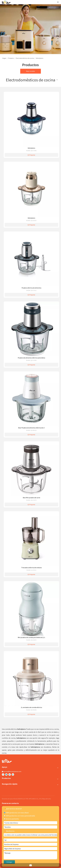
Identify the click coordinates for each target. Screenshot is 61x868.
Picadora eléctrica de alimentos (31, 288)
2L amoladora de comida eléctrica (31, 707)
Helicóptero (31, 148)
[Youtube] (13, 775)
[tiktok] (10, 775)
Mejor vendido (30, 71)
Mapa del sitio (47, 799)
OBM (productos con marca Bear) (16, 813)
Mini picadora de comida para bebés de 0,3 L (31, 637)
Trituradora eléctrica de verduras (31, 568)
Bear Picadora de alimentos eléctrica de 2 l (31, 428)
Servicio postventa (11, 819)
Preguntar (31, 155)
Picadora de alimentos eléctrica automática (31, 358)
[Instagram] (6, 775)
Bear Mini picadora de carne (31, 498)
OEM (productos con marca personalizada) (19, 816)
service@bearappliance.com (12, 771)
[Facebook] (3, 775)
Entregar (9, 862)
